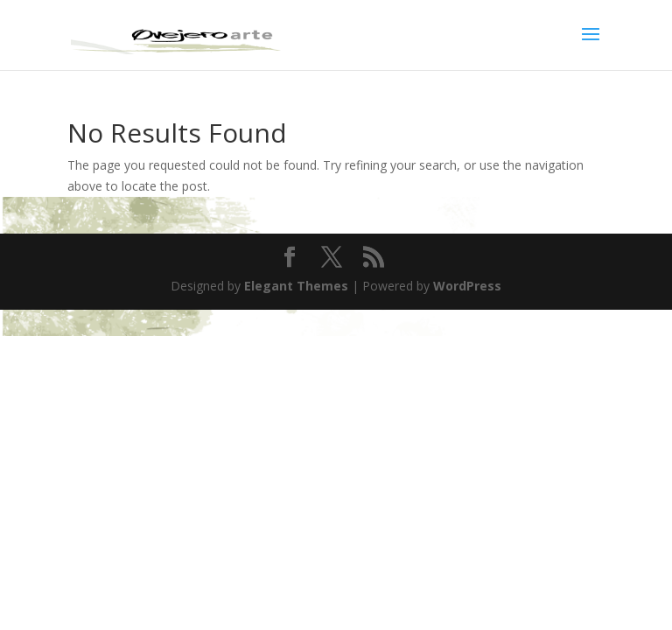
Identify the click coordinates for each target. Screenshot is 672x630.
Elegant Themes (296, 286)
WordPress (467, 286)
